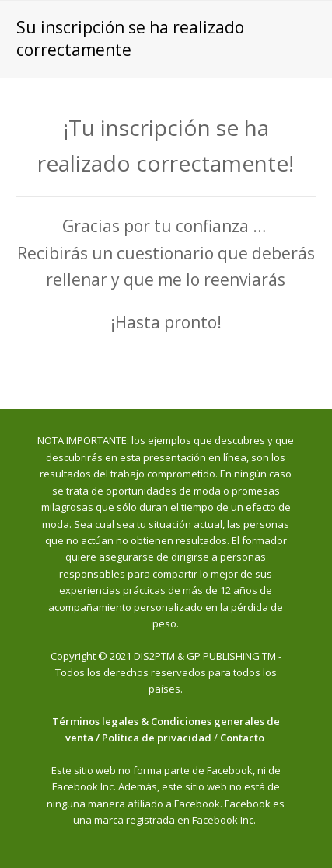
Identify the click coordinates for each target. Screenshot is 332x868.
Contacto (243, 738)
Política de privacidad (157, 738)
